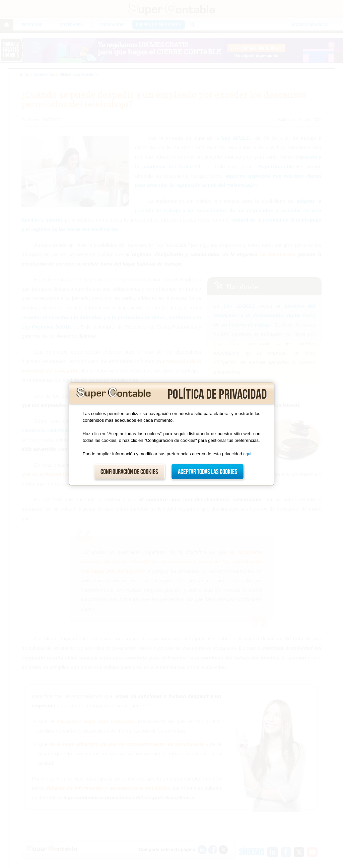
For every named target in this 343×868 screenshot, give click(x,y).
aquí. (248, 454)
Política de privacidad (217, 395)
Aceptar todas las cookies (208, 472)
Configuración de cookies (129, 472)
